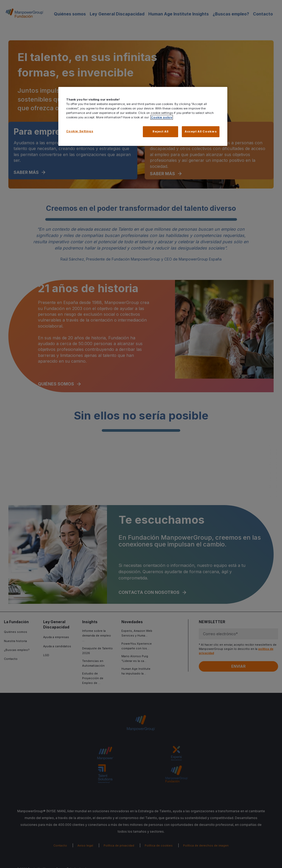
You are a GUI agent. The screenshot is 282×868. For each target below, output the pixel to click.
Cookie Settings (80, 131)
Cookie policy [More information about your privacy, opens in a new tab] (162, 117)
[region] (143, 117)
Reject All (160, 131)
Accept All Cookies (201, 131)
